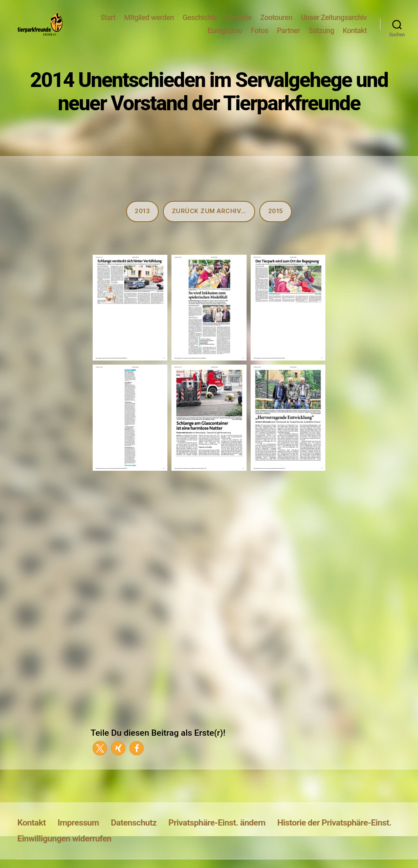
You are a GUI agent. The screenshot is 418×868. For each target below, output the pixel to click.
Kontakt (355, 37)
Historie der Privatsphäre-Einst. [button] (334, 835)
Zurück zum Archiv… (209, 223)
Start (108, 23)
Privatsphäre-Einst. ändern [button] (217, 835)
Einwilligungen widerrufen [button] (64, 851)
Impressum (78, 835)
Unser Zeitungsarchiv (334, 23)
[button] (100, 760)
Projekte (239, 23)
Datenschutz (133, 835)
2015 (276, 223)
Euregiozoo (225, 37)
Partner (288, 37)
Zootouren (277, 23)
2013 (142, 223)
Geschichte (200, 23)
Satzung (321, 37)
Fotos (259, 37)
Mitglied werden (149, 23)
